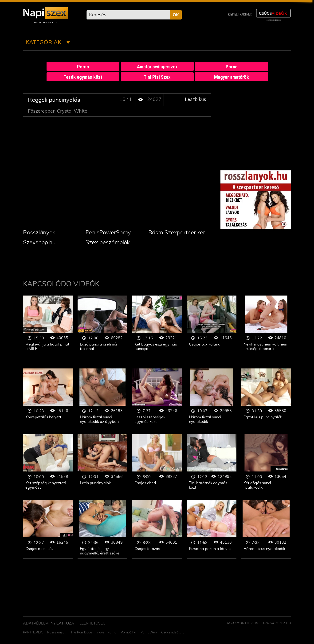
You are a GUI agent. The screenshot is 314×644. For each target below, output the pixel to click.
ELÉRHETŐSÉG (92, 623)
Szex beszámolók (108, 243)
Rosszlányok (39, 233)
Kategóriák (48, 43)
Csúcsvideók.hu (173, 632)
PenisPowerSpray (108, 233)
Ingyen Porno (106, 632)
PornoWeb (149, 632)
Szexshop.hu (39, 243)
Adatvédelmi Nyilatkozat (50, 623)
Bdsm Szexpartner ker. (177, 233)
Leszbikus (196, 99)
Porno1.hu (128, 632)
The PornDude (81, 632)
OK (176, 15)
